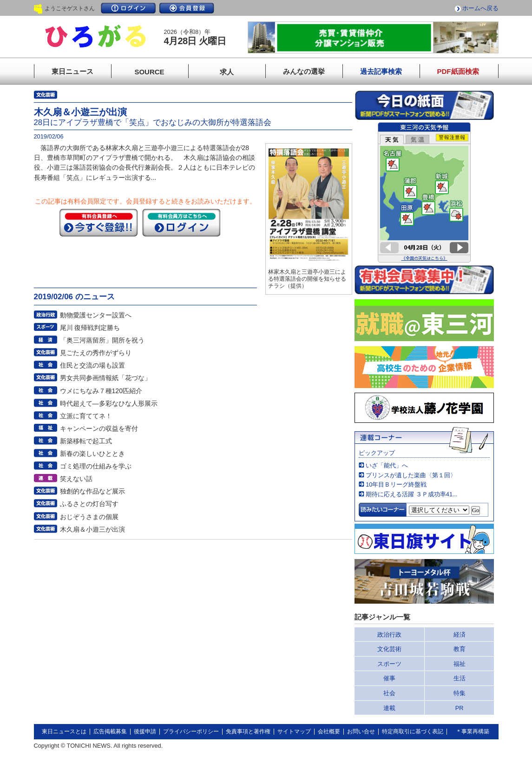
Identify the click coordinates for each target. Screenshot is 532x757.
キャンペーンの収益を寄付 (99, 428)
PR (460, 708)
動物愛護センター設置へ (96, 315)
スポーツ (389, 664)
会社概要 (329, 731)
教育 (460, 649)
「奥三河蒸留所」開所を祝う (102, 340)
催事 (389, 678)
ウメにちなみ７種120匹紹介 (101, 391)
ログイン (128, 8)
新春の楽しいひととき (92, 454)
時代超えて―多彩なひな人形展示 (109, 403)
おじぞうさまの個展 (89, 517)
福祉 (460, 664)
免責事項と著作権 (248, 731)
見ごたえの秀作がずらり (96, 353)
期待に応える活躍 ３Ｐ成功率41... (411, 494)
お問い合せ (361, 731)
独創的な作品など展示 (92, 491)
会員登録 (187, 8)
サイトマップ (294, 731)
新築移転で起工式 (86, 441)
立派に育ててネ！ (86, 416)
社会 (389, 693)
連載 (389, 708)
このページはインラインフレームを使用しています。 (424, 192)
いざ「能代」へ (387, 465)
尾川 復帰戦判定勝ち (90, 328)
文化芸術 (389, 649)
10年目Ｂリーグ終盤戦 (396, 484)
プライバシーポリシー (191, 731)
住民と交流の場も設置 (92, 365)
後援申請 (145, 731)
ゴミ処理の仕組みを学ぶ (96, 466)
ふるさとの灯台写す (89, 504)
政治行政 (389, 635)
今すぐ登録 (99, 223)
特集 (460, 693)
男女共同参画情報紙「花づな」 (105, 378)
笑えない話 (76, 479)
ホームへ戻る (480, 8)
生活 (460, 678)
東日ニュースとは (64, 731)
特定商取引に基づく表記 (413, 731)
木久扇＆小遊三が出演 (92, 529)
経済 (460, 635)
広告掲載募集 (110, 731)
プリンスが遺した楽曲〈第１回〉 (411, 475)
